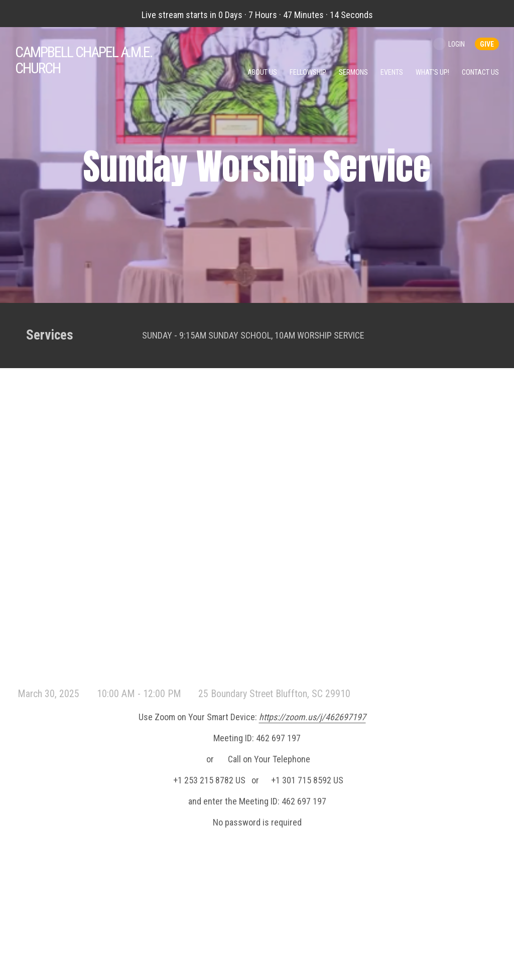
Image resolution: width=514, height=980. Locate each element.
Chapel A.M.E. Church (84, 60)
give (487, 44)
